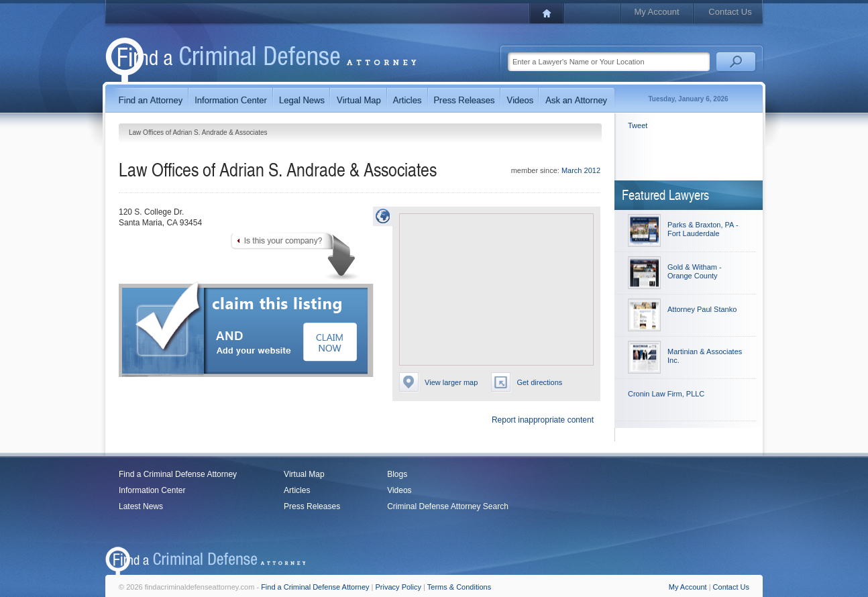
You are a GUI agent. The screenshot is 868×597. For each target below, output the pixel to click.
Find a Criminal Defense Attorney (178, 474)
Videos (399, 490)
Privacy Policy (398, 587)
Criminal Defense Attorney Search (448, 506)
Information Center (152, 490)
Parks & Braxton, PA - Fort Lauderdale (703, 229)
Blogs (397, 474)
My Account (656, 12)
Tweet (638, 125)
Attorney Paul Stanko (702, 309)
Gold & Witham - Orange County (695, 271)
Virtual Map (304, 474)
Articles (297, 490)
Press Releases (312, 506)
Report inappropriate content (543, 420)
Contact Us (730, 12)
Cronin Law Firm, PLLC (666, 394)
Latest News (141, 506)
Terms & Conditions (459, 587)
